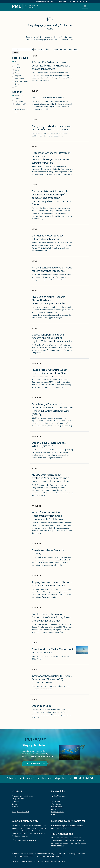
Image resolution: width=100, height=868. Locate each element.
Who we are (56, 801)
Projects (18, 76)
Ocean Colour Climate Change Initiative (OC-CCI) (49, 444)
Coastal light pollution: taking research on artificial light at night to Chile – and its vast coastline (52, 338)
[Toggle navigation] (85, 6)
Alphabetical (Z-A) (21, 111)
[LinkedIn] (71, 2)
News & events (57, 807)
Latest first (19, 98)
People (17, 73)
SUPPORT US (63, 2)
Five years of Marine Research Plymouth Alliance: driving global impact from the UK (50, 300)
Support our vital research (25, 840)
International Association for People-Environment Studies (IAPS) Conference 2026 (52, 679)
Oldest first (19, 101)
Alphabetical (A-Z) (21, 105)
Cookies (22, 861)
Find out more (58, 846)
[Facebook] (80, 2)
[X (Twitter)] (77, 2)
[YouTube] (74, 2)
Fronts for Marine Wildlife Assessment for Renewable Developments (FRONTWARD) (50, 516)
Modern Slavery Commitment (53, 861)
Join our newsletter (35, 764)
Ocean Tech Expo (42, 706)
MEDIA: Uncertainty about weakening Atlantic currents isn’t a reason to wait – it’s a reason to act (51, 478)
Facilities (18, 67)
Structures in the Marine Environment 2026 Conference (52, 651)
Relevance (19, 95)
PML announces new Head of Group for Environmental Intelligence (52, 269)
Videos (17, 87)
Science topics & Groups (21, 83)
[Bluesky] (86, 2)
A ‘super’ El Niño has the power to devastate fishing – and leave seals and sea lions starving (51, 66)
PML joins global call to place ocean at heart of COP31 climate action (51, 128)
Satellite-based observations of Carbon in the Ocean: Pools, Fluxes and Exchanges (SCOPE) (51, 617)
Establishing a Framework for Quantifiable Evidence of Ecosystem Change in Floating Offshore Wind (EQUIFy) (52, 409)
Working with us (57, 812)
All (16, 62)
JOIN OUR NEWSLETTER (44, 2)
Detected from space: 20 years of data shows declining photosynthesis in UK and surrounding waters (51, 158)
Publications (19, 79)
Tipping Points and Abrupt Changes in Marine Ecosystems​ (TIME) (52, 584)
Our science (56, 804)
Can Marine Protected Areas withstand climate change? (48, 237)
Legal (14, 861)
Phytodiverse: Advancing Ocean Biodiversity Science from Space (50, 371)
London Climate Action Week (48, 97)
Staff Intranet (58, 796)
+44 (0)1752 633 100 (20, 812)
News (17, 70)
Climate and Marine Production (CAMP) (49, 552)
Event (17, 64)
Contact (55, 814)
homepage (42, 40)
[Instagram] (83, 2)
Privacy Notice (34, 861)
